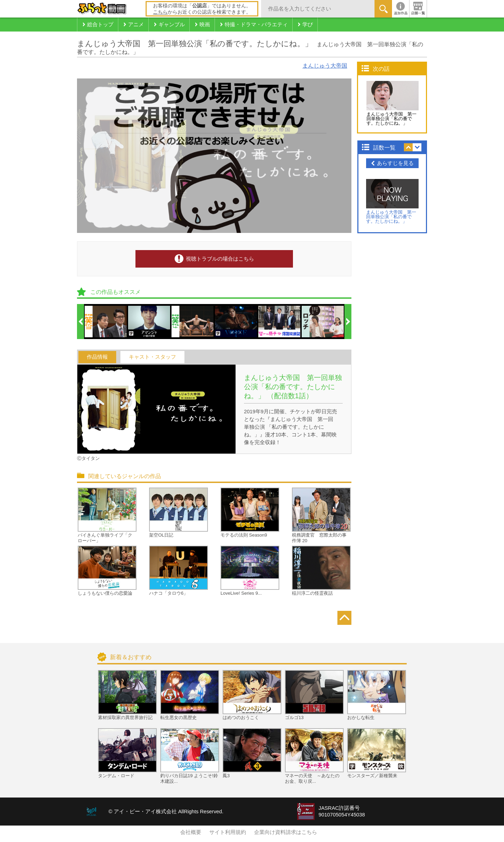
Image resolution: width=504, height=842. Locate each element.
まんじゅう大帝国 (325, 66)
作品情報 (97, 357)
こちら (160, 12)
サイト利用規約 (228, 832)
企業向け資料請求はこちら (286, 832)
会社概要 (191, 832)
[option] (106, 322)
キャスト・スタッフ (152, 357)
